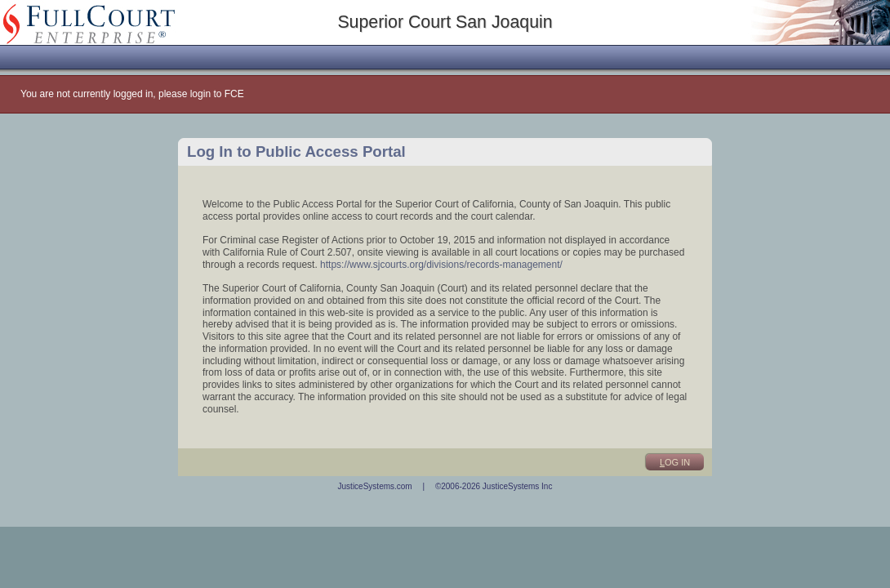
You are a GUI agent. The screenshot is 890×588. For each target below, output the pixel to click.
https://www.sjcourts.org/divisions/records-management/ (441, 265)
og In (675, 462)
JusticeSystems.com (375, 486)
